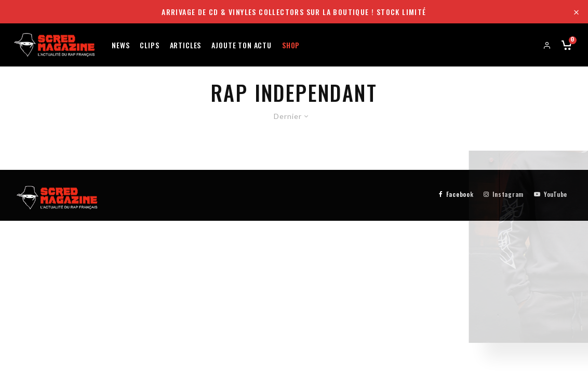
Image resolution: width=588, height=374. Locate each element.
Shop (291, 44)
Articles (186, 44)
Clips (149, 44)
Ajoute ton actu (242, 44)
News (121, 44)
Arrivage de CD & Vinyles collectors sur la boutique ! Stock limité (294, 12)
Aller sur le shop (495, 267)
